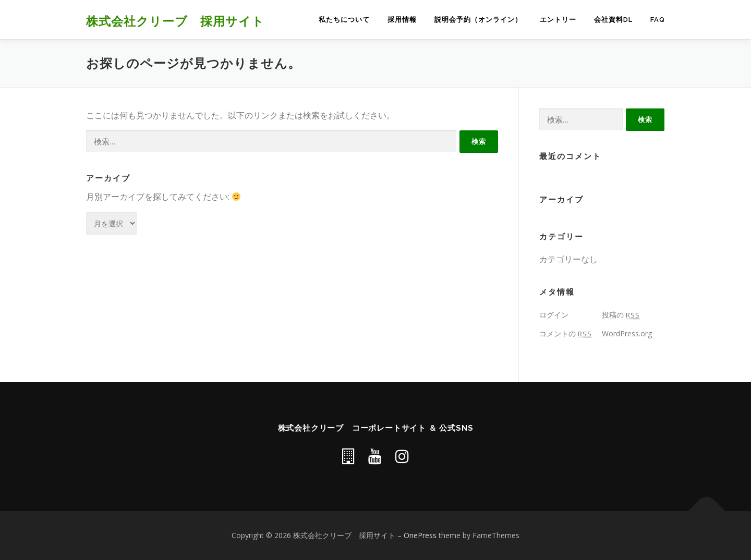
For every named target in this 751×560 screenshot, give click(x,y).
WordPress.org (627, 333)
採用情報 (402, 20)
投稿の (621, 315)
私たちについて (344, 20)
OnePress (420, 535)
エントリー (558, 20)
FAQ (658, 20)
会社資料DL (613, 20)
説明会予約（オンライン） (478, 20)
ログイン (554, 315)
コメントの (566, 333)
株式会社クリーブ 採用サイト (175, 21)
